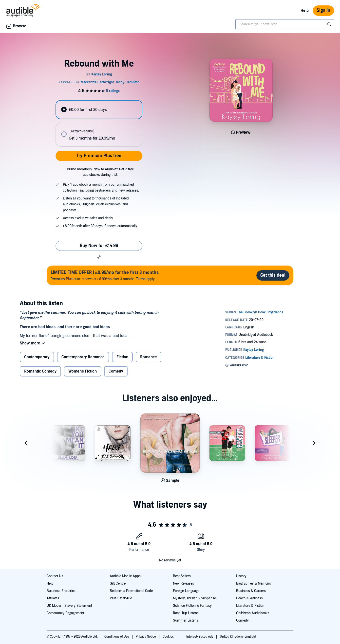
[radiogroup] (99, 123)
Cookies (169, 637)
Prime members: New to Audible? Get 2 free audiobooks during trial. (100, 172)
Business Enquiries (61, 591)
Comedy (116, 371)
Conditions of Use (117, 637)
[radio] (99, 110)
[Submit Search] (330, 24)
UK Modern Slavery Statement (69, 606)
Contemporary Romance (83, 357)
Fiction (122, 357)
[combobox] (285, 24)
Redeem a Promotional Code (131, 591)
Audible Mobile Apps (125, 576)
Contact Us (55, 576)
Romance (149, 357)
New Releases (183, 583)
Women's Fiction (83, 371)
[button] (99, 257)
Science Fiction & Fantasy (192, 606)
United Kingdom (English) (238, 637)
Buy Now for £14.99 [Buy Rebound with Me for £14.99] (99, 246)
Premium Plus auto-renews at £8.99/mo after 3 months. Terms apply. (105, 275)
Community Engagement (65, 613)
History (241, 576)
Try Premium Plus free (99, 156)
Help (305, 11)
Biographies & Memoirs (254, 583)
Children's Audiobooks (253, 613)
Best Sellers (182, 576)
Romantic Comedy (40, 371)
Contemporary (37, 357)
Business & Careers (251, 591)
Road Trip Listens (186, 613)
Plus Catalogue (121, 598)
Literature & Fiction (250, 606)
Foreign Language (186, 591)
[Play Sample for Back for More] (170, 481)
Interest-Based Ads (200, 637)
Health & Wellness (249, 598)
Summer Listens (186, 620)
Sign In (323, 10)
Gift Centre (118, 583)
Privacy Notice (146, 637)
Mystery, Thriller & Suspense (194, 598)
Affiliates (53, 598)
